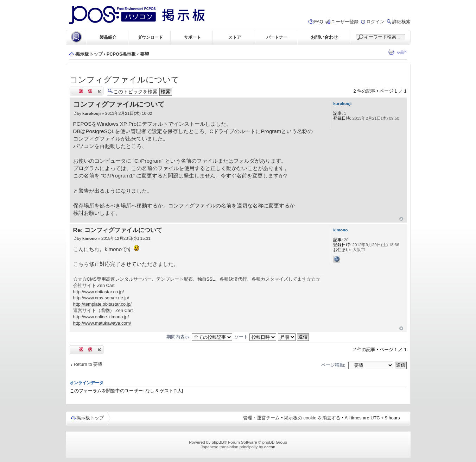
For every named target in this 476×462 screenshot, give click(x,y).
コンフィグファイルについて (125, 80)
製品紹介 (108, 37)
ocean (270, 447)
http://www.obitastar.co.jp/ (99, 292)
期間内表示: (199, 337)
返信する (87, 91)
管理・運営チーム (261, 418)
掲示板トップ (89, 54)
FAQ (319, 22)
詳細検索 (401, 22)
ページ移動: (333, 365)
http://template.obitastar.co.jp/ (103, 304)
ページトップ (401, 219)
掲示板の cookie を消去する (312, 418)
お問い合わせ (324, 37)
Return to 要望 (88, 364)
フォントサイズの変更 (402, 52)
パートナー (277, 37)
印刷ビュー (391, 52)
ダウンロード (150, 37)
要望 (145, 54)
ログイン (375, 22)
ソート (255, 337)
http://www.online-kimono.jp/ (101, 317)
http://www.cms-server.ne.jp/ (101, 298)
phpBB (218, 442)
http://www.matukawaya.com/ (102, 323)
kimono (90, 238)
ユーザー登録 (345, 22)
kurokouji (91, 113)
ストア (235, 37)
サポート (192, 37)
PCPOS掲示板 (121, 54)
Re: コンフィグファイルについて (118, 230)
